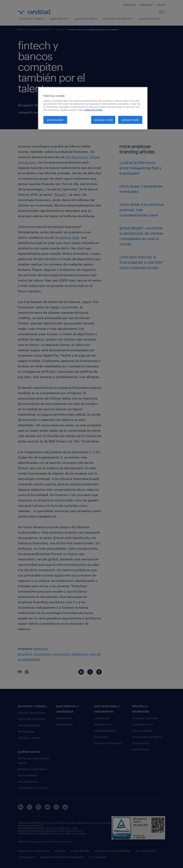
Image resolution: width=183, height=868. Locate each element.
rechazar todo (103, 120)
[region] (93, 108)
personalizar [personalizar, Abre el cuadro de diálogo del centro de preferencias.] (55, 120)
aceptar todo (130, 120)
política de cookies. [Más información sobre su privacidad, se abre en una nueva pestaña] (94, 110)
